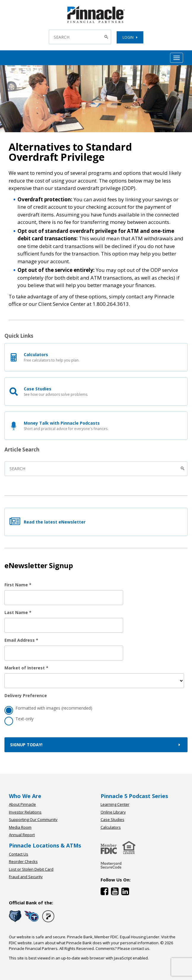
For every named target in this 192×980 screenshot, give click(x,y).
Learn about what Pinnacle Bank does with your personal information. (96, 943)
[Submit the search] (183, 469)
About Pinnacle (22, 804)
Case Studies (112, 819)
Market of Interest (26, 668)
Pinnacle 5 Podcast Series (134, 796)
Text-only (19, 720)
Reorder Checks (23, 861)
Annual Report (22, 835)
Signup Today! (96, 745)
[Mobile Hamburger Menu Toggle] (177, 58)
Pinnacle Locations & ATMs (45, 845)
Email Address (21, 640)
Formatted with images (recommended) (48, 709)
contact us (140, 948)
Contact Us (19, 854)
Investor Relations (25, 812)
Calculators (111, 827)
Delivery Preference (26, 695)
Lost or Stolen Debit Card (31, 869)
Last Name (18, 612)
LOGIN (130, 37)
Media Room (20, 827)
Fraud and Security (26, 877)
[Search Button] (107, 37)
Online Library (113, 812)
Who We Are (25, 796)
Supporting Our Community (33, 819)
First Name (18, 585)
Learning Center (115, 804)
